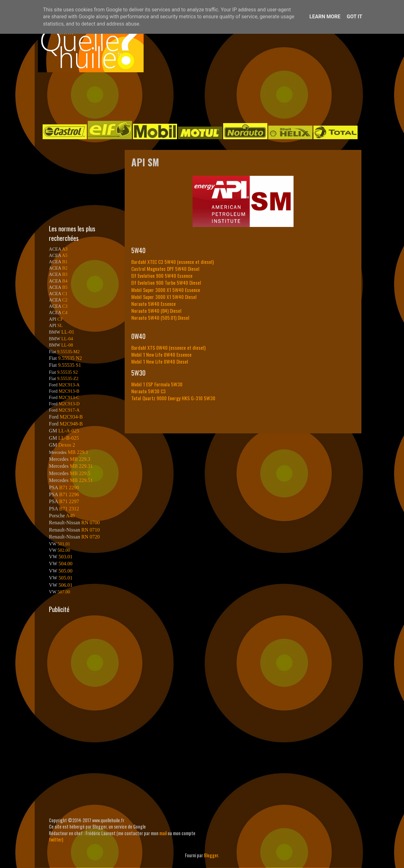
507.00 (64, 592)
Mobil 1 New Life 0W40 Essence (161, 354)
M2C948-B (71, 424)
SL (60, 325)
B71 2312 (69, 509)
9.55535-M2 (68, 352)
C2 (65, 300)
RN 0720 (91, 537)
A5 (65, 255)
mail (163, 833)
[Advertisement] (196, 96)
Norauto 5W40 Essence (154, 304)
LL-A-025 (69, 431)
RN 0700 (91, 523)
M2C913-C (69, 397)
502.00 (64, 550)
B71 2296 (69, 494)
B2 (65, 268)
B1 (65, 262)
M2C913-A (69, 385)
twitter (55, 839)
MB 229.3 (80, 459)
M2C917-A (69, 410)
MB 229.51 (81, 480)
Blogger (211, 855)
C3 (65, 306)
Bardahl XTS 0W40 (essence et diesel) (168, 348)
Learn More (325, 17)
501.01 (64, 544)
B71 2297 (69, 501)
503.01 (65, 557)
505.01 (65, 578)
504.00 (65, 564)
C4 (65, 312)
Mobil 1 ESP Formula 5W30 (157, 384)
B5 (65, 287)
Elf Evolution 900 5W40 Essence (162, 276)
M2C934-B (71, 417)
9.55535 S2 (68, 372)
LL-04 (67, 339)
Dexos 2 (67, 445)
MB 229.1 (78, 452)
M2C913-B (69, 391)
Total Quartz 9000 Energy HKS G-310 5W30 (173, 398)
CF (60, 319)
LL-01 (68, 332)
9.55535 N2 (70, 358)
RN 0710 (91, 530)
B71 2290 (69, 488)
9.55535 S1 (70, 365)
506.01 (65, 585)
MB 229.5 (80, 473)
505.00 (65, 571)
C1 (65, 294)
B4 (65, 281)
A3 (65, 249)
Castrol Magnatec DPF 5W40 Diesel (165, 269)
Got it (354, 17)
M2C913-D (69, 404)
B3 (65, 274)
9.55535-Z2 (68, 378)
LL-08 (67, 345)
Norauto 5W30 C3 (149, 391)
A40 (70, 516)
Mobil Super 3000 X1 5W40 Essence (166, 290)
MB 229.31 (81, 466)
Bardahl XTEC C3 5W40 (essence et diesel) (172, 262)
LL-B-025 (69, 438)
